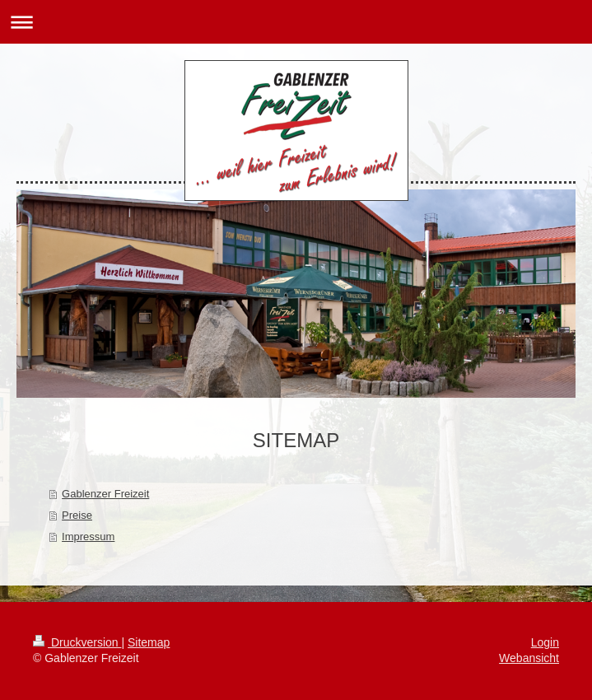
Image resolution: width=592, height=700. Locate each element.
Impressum (88, 537)
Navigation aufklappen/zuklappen (296, 22)
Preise (77, 515)
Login (545, 642)
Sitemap (149, 642)
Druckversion (77, 642)
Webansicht (529, 658)
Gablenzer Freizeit (105, 494)
